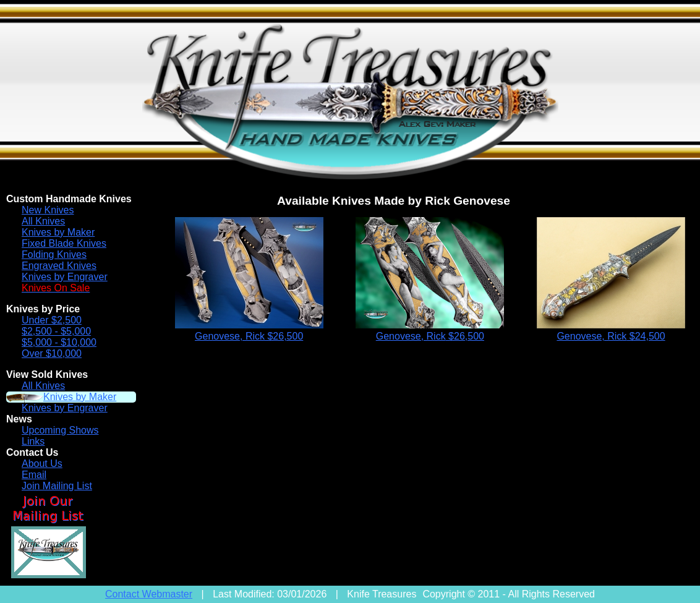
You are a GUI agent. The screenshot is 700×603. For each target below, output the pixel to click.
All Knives (43, 221)
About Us (42, 464)
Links (33, 441)
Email (34, 475)
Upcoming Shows (60, 430)
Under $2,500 (52, 320)
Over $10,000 (52, 353)
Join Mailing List (57, 486)
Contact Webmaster (149, 594)
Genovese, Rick (249, 336)
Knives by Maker (58, 232)
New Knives (48, 210)
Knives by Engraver (65, 277)
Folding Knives (54, 254)
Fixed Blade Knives (64, 243)
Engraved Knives (59, 266)
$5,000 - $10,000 (59, 342)
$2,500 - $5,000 (56, 331)
